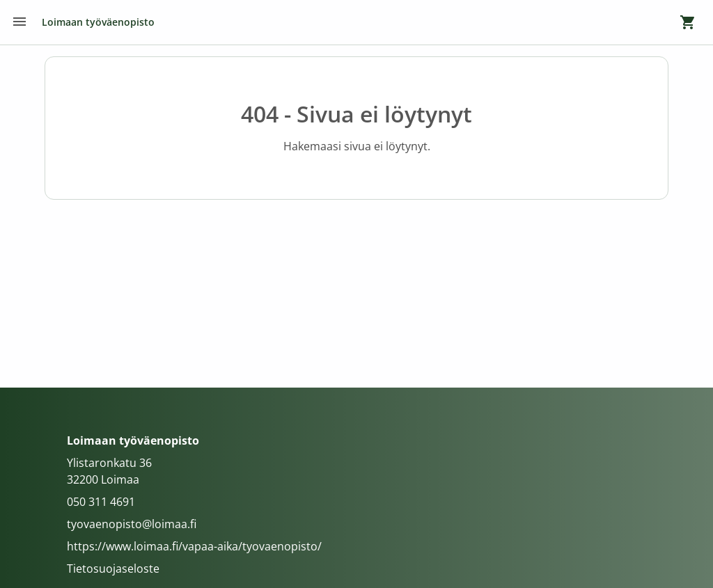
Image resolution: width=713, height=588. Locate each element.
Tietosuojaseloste (113, 569)
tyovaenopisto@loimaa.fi (132, 524)
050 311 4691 (101, 502)
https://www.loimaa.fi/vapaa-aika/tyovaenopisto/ (194, 546)
